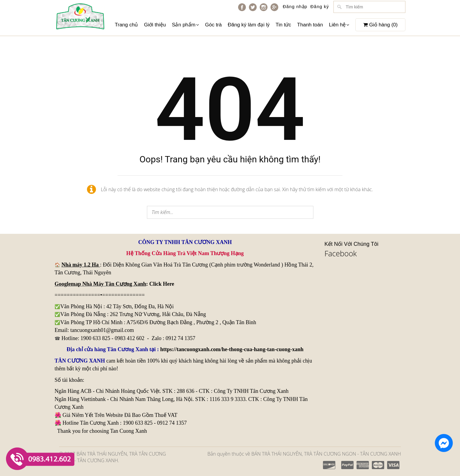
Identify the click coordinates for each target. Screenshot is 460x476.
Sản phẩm (185, 25)
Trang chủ (126, 25)
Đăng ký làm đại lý (248, 25)
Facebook (341, 253)
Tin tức (283, 25)
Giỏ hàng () (380, 25)
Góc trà (214, 25)
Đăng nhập (295, 6)
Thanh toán (310, 25)
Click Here (162, 284)
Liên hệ (339, 25)
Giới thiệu (155, 25)
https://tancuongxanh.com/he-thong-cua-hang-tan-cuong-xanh (232, 349)
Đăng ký (320, 6)
